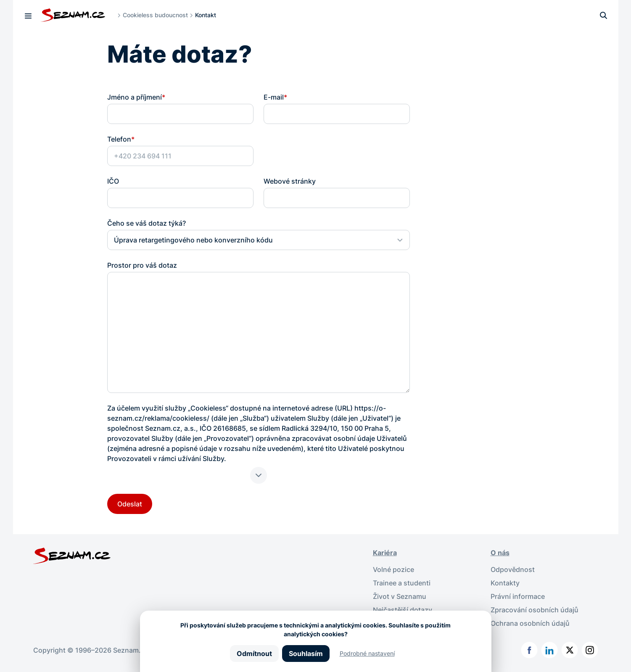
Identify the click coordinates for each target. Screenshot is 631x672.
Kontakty (505, 583)
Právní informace (518, 596)
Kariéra (385, 553)
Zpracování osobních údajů (535, 610)
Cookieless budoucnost (155, 15)
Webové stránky (290, 181)
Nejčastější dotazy (403, 610)
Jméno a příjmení (136, 97)
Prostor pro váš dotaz (142, 265)
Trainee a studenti (402, 583)
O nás (500, 553)
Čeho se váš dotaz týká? (147, 223)
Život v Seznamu (400, 596)
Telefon (121, 139)
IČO (113, 181)
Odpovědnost (513, 569)
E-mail (275, 97)
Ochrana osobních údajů (530, 623)
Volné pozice (393, 569)
